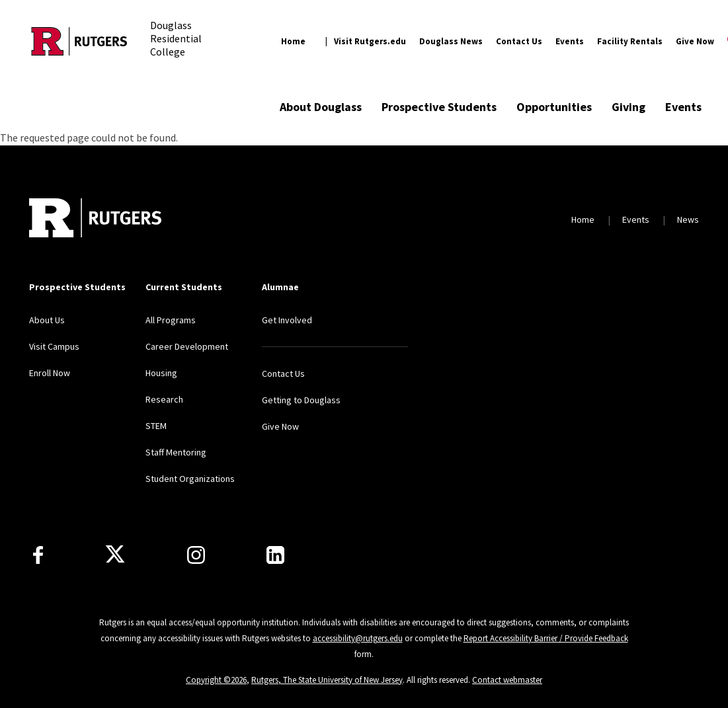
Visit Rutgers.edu (370, 41)
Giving (628, 107)
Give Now (695, 41)
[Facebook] (38, 555)
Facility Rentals (630, 41)
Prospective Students (439, 107)
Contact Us (519, 41)
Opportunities (554, 107)
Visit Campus (54, 346)
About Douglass (321, 107)
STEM (156, 426)
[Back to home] (95, 219)
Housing (161, 373)
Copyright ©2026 (216, 680)
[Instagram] (196, 555)
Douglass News (451, 41)
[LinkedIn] (275, 555)
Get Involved (287, 320)
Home (293, 41)
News (688, 219)
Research (164, 399)
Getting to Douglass (301, 400)
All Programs (171, 320)
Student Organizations (190, 479)
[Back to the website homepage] (79, 41)
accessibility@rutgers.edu (358, 638)
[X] (115, 555)
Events (570, 41)
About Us (47, 320)
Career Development (187, 346)
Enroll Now (50, 373)
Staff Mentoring (176, 452)
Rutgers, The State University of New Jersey (327, 680)
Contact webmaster (507, 680)
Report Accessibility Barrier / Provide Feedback (546, 638)
